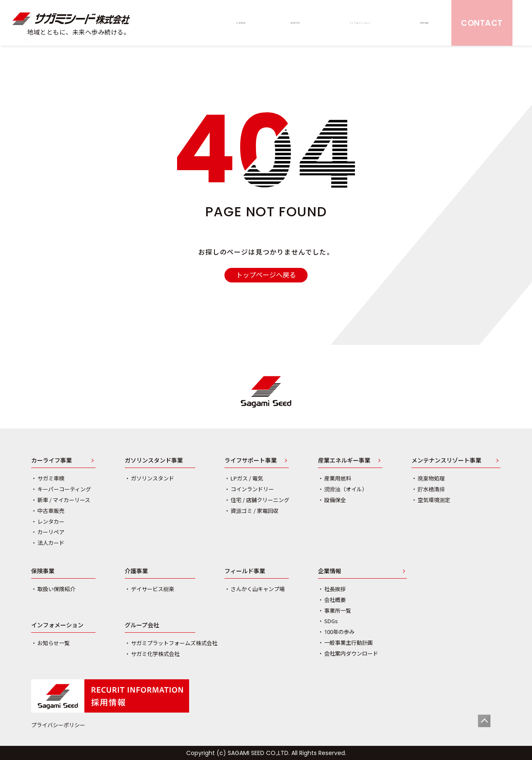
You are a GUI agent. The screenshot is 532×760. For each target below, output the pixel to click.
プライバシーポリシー (58, 725)
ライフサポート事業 (251, 461)
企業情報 (330, 572)
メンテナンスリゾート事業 (446, 461)
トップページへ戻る (266, 275)
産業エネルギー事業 (344, 461)
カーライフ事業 (52, 461)
